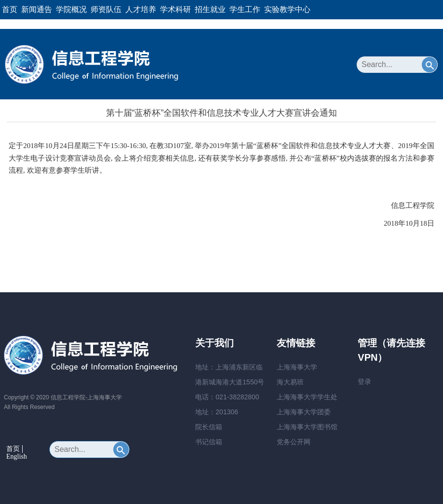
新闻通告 (37, 9)
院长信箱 (209, 427)
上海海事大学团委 (304, 412)
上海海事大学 (297, 367)
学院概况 (71, 9)
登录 (364, 381)
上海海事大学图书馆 (307, 427)
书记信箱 (209, 442)
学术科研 (175, 9)
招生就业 (210, 9)
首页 (10, 9)
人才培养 (141, 9)
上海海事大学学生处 (307, 397)
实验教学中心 (287, 9)
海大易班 (290, 382)
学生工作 (245, 9)
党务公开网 (294, 442)
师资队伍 (106, 9)
